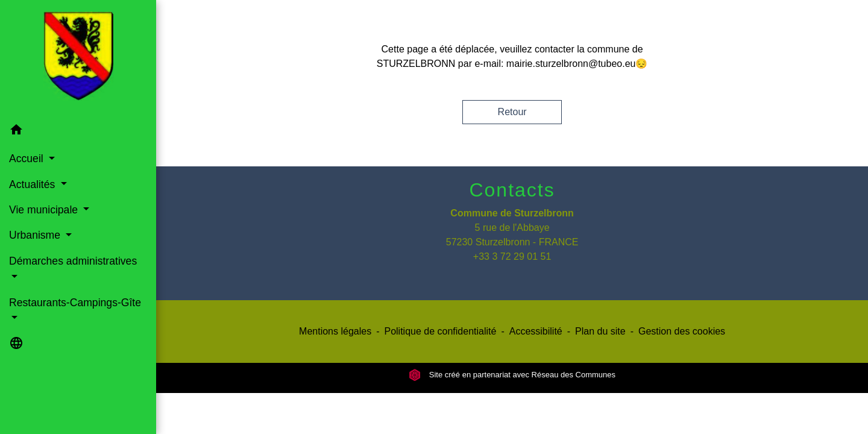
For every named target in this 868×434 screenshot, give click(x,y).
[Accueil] (78, 58)
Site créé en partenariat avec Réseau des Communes (512, 375)
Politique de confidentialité (440, 331)
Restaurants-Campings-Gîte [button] (75, 303)
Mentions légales (335, 331)
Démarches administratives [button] (73, 261)
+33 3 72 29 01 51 (512, 256)
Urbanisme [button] (36, 235)
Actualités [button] (33, 184)
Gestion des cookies (682, 331)
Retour (512, 112)
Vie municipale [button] (45, 210)
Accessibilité (536, 331)
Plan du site (600, 331)
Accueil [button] (28, 159)
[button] (78, 132)
